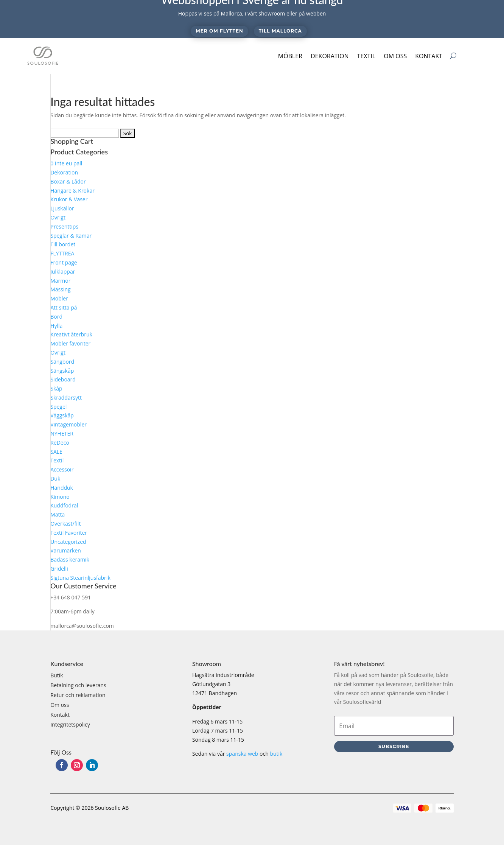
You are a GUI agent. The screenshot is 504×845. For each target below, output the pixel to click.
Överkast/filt (65, 524)
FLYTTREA (62, 253)
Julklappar (63, 272)
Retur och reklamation (78, 695)
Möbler (290, 56)
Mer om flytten (219, 31)
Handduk (62, 488)
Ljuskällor (62, 208)
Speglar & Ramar (71, 236)
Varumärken (66, 550)
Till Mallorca (280, 31)
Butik (57, 675)
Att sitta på (64, 307)
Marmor (60, 281)
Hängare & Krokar (72, 191)
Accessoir (62, 469)
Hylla (56, 326)
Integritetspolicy (70, 724)
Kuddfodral (64, 505)
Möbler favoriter (70, 343)
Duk (55, 479)
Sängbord (62, 362)
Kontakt (429, 56)
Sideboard (63, 379)
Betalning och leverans (78, 685)
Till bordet (63, 244)
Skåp (56, 388)
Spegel (58, 407)
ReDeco (60, 443)
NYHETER (62, 433)
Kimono (60, 497)
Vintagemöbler (68, 424)
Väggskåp (62, 415)
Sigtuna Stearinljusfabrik (80, 578)
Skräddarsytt (66, 398)
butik (276, 754)
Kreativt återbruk (71, 334)
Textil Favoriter (69, 533)
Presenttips (64, 226)
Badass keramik (70, 559)
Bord (56, 317)
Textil (366, 56)
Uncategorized (68, 542)
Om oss (395, 56)
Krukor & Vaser (69, 199)
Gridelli (59, 569)
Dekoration (330, 56)
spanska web (242, 754)
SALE (56, 452)
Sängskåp (62, 371)
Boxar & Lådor (68, 181)
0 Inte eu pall (66, 163)
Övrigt (58, 217)
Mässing (60, 289)
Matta (58, 514)
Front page (64, 262)
